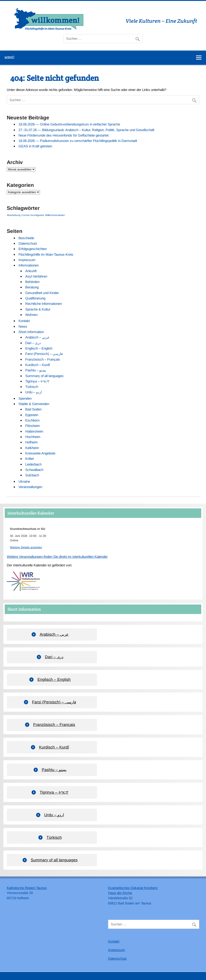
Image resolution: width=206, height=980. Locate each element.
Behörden (32, 282)
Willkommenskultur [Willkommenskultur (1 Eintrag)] (55, 215)
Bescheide (26, 238)
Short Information (31, 332)
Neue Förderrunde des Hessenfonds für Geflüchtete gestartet (64, 135)
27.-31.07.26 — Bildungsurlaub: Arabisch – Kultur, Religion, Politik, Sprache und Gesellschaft (86, 130)
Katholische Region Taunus (27, 888)
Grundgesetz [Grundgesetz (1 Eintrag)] (37, 215)
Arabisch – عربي (37, 337)
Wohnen (31, 315)
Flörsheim (33, 426)
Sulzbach (32, 475)
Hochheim (33, 437)
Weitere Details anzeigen (26, 547)
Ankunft (31, 271)
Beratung (32, 287)
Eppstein (32, 415)
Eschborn (32, 420)
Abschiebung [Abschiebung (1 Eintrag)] (14, 215)
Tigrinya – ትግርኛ (37, 381)
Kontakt (24, 321)
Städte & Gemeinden (34, 404)
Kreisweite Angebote (40, 453)
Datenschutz (28, 243)
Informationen (29, 265)
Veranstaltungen (30, 487)
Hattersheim (34, 431)
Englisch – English (39, 348)
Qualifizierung (35, 298)
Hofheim (31, 442)
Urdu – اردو (34, 392)
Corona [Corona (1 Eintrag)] (25, 215)
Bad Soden (33, 409)
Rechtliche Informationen (44, 304)
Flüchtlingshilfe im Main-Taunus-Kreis (46, 254)
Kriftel (29, 459)
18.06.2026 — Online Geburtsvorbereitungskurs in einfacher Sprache (69, 124)
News (23, 326)
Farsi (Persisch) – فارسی (44, 354)
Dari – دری (33, 343)
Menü (9, 57)
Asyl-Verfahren (36, 276)
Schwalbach (34, 470)
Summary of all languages (44, 376)
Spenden (25, 398)
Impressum (27, 260)
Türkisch (32, 387)
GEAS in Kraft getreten (35, 146)
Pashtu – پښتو (36, 370)
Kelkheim (32, 448)
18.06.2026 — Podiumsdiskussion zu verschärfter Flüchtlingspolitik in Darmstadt (78, 141)
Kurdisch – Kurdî (38, 365)
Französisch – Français (43, 359)
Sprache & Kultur (38, 309)
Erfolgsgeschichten (33, 249)
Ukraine (24, 481)
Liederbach (33, 464)
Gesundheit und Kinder (42, 293)
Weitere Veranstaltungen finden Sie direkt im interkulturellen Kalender (57, 557)
